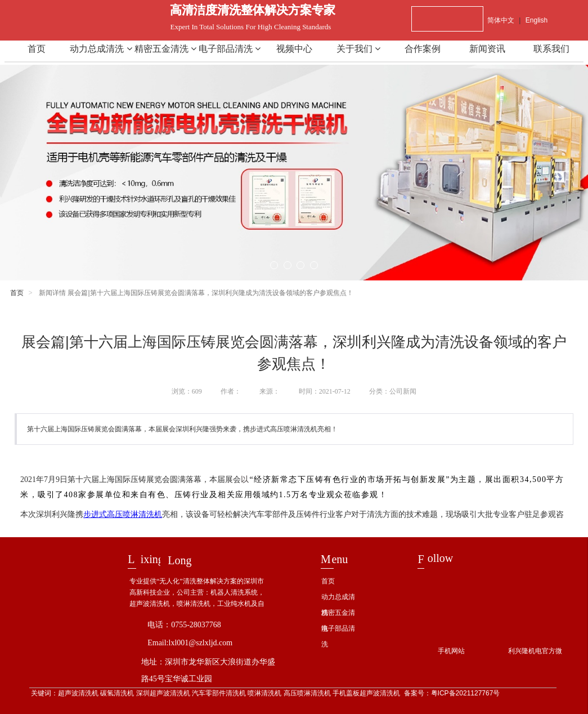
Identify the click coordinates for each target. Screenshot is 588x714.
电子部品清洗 (230, 49)
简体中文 (501, 20)
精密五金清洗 (165, 49)
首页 (37, 49)
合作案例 (423, 49)
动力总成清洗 (101, 49)
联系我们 (551, 49)
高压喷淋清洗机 (134, 514)
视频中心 (294, 49)
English (537, 20)
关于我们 (358, 49)
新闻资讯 (487, 49)
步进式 (123, 514)
